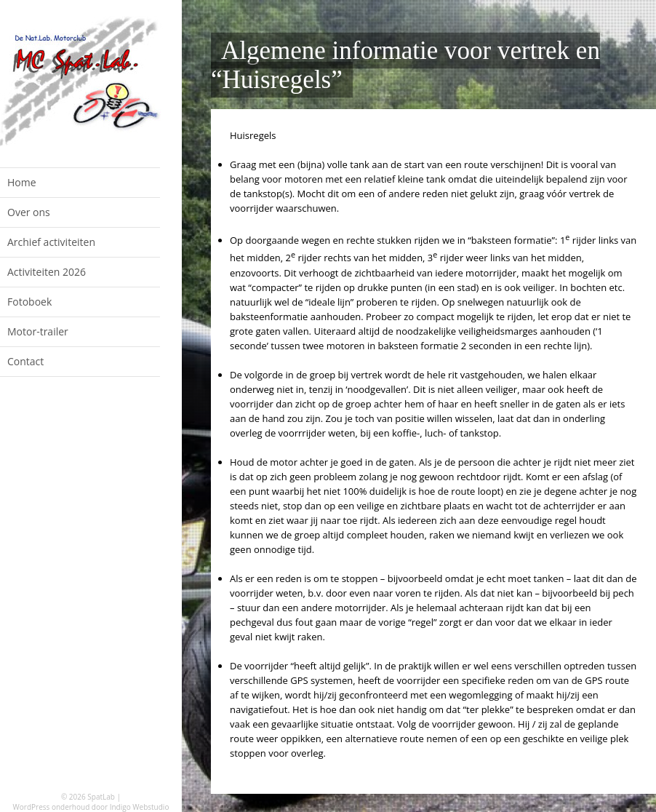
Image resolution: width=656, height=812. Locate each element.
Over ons (29, 212)
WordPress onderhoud (52, 807)
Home (22, 182)
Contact (25, 361)
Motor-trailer (38, 331)
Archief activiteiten (51, 242)
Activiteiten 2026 (47, 272)
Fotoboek (29, 302)
